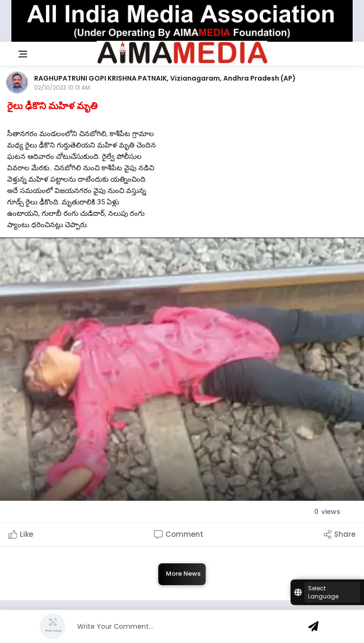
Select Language (323, 592)
